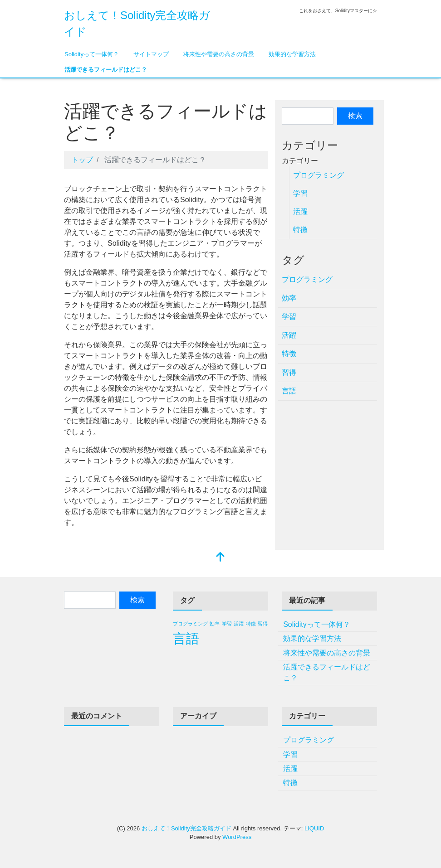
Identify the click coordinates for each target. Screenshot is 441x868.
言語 (289, 391)
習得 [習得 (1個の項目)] (263, 624)
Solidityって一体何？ (92, 54)
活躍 (300, 211)
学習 (300, 193)
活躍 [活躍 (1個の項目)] (239, 624)
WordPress (237, 837)
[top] (220, 558)
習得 (289, 372)
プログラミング (318, 175)
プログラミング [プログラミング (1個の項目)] (190, 624)
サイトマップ (151, 54)
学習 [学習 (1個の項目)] (227, 624)
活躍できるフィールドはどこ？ (106, 70)
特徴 (300, 230)
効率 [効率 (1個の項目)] (215, 624)
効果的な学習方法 (292, 54)
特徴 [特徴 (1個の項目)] (251, 624)
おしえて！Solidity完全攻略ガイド (186, 828)
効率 (289, 298)
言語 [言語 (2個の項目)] (186, 638)
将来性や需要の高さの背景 (219, 54)
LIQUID (314, 828)
